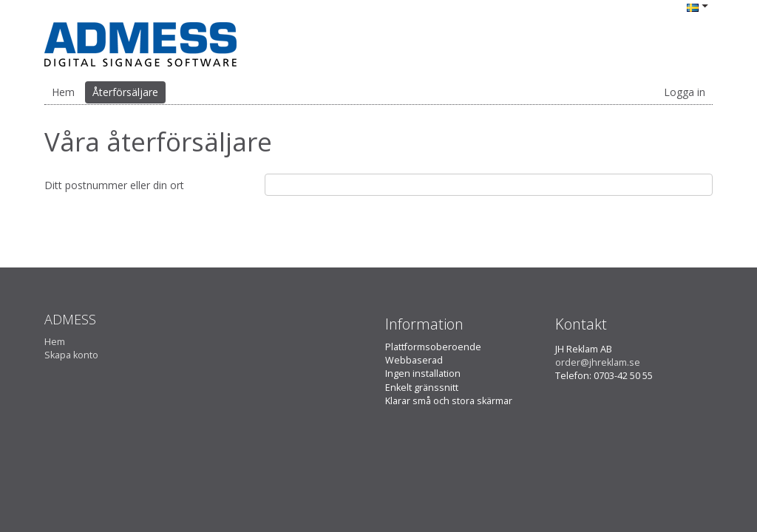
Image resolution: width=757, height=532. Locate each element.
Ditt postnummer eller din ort (114, 185)
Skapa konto (71, 355)
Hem (63, 92)
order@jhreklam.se (598, 362)
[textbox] (488, 185)
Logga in (685, 92)
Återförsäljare (125, 92)
